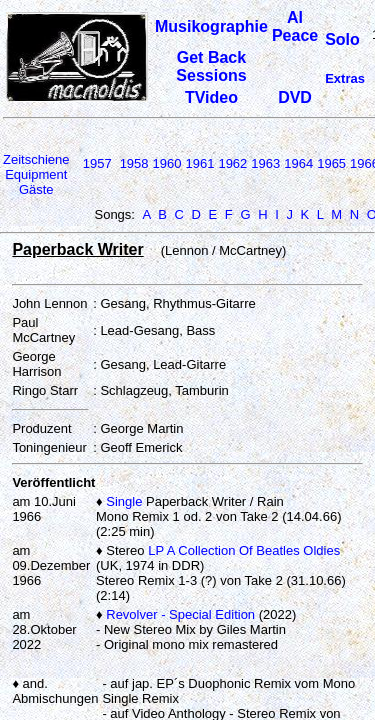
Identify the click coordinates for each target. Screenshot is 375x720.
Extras (345, 78)
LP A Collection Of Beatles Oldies (244, 550)
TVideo (211, 97)
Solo (342, 39)
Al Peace (295, 26)
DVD (295, 97)
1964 (298, 163)
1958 (134, 163)
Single (124, 501)
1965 (331, 163)
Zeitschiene (36, 159)
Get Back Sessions (211, 66)
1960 (167, 163)
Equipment (36, 174)
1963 (265, 163)
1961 (199, 163)
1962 (232, 163)
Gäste (36, 189)
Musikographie (211, 26)
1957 (97, 163)
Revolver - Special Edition (180, 614)
